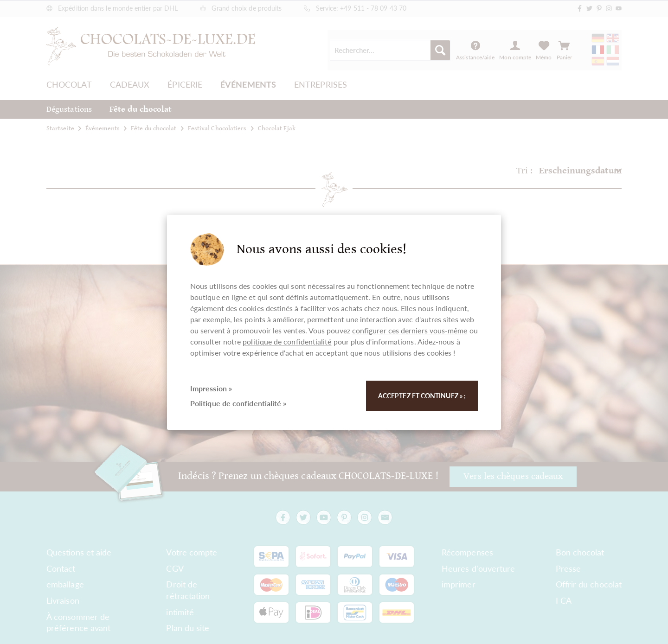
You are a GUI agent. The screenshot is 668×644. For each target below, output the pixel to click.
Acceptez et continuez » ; (422, 396)
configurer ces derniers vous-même (410, 330)
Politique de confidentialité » (238, 403)
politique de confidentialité (287, 341)
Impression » (211, 388)
